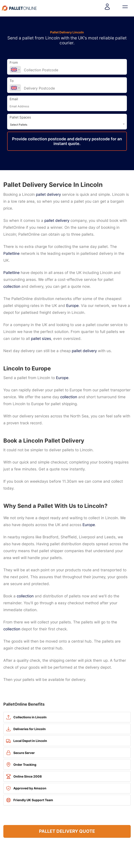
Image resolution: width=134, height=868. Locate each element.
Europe (72, 306)
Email (14, 99)
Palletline (11, 253)
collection (12, 286)
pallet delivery (48, 194)
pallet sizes (41, 339)
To (12, 81)
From (14, 63)
